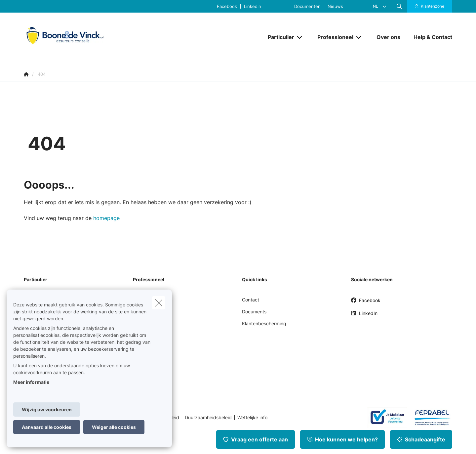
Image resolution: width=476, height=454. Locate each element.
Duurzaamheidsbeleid (208, 418)
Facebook (227, 6)
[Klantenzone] (430, 6)
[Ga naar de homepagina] (90, 37)
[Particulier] (278, 37)
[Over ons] (388, 37)
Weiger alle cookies (114, 427)
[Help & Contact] (430, 37)
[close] (159, 303)
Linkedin (253, 6)
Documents (254, 312)
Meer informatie (31, 382)
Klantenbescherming (264, 323)
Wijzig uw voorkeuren (47, 409)
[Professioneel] (333, 37)
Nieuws (335, 6)
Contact (251, 300)
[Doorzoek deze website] (399, 6)
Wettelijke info (252, 418)
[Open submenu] (300, 37)
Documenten (307, 6)
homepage (106, 218)
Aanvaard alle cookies (47, 427)
